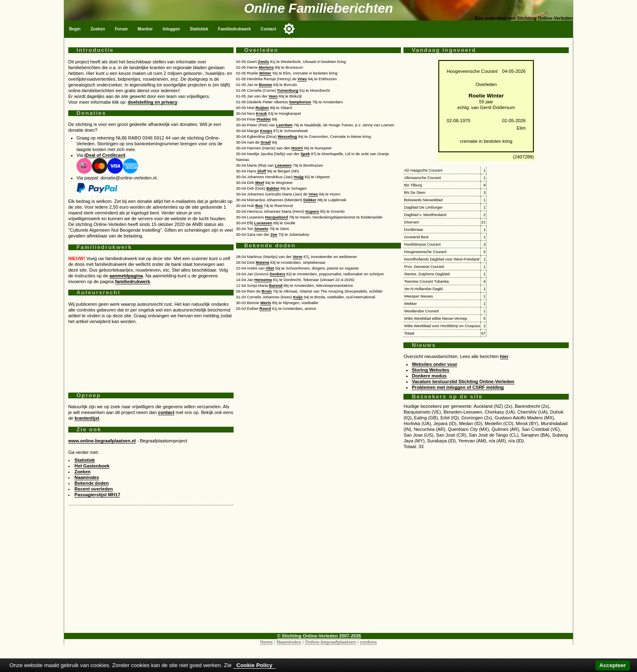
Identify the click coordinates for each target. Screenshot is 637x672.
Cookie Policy (254, 665)
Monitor (145, 29)
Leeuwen (283, 165)
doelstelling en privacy (153, 102)
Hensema (263, 280)
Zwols (263, 62)
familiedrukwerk (133, 281)
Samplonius (300, 102)
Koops (266, 131)
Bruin (267, 291)
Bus (259, 206)
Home (266, 642)
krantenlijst (87, 418)
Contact (269, 29)
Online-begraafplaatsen (330, 642)
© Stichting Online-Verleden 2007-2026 (319, 636)
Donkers (278, 274)
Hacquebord (277, 217)
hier (504, 356)
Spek (305, 154)
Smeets (261, 229)
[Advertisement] (151, 355)
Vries (302, 79)
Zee (274, 234)
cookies (368, 642)
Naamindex (87, 477)
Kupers (312, 211)
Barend (276, 285)
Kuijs (298, 297)
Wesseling (287, 136)
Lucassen (263, 223)
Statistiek (199, 29)
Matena (263, 262)
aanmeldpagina (126, 276)
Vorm (298, 257)
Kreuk (261, 113)
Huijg (299, 177)
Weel (259, 183)
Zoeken (98, 29)
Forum (121, 29)
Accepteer (613, 665)
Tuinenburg (288, 90)
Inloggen (171, 29)
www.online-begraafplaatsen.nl (102, 441)
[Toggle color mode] (289, 29)
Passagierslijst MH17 (97, 495)
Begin (75, 29)
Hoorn (297, 148)
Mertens (266, 67)
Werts (266, 303)
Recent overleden (94, 489)
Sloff (261, 171)
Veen (273, 96)
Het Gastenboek (92, 466)
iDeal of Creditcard (105, 155)
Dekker (310, 200)
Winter (265, 73)
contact (166, 412)
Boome (265, 85)
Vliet (270, 268)
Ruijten (262, 108)
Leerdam (285, 125)
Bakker (273, 188)
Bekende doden (91, 483)
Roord (265, 308)
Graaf (265, 142)
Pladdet (264, 119)
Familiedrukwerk (234, 29)
